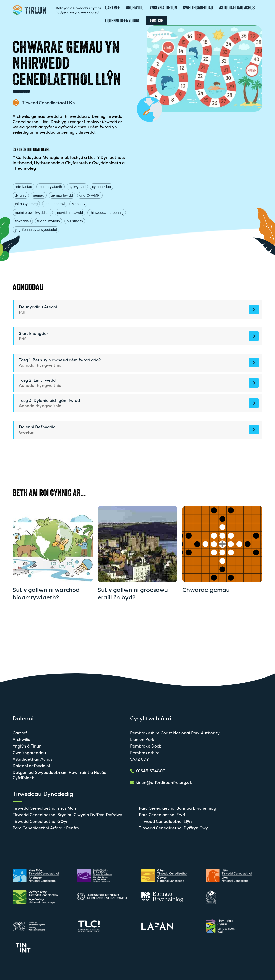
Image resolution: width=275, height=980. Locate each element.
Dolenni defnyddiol (31, 766)
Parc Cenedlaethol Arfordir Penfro (46, 828)
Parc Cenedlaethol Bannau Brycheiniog (177, 808)
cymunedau (101, 187)
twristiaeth (75, 221)
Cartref (20, 733)
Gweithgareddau (29, 753)
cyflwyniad (77, 187)
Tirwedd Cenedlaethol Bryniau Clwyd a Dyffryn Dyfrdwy (67, 815)
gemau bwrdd (62, 195)
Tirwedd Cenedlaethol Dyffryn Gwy (173, 828)
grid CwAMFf (90, 195)
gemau (39, 195)
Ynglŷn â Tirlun (27, 746)
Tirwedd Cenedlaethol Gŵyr (40, 821)
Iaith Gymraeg (26, 204)
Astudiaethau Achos (32, 759)
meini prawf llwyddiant (33, 213)
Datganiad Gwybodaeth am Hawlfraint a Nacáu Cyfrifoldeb (60, 775)
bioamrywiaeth (50, 187)
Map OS (78, 204)
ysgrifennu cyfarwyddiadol (36, 230)
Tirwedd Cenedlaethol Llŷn (165, 821)
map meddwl (55, 204)
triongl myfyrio (49, 221)
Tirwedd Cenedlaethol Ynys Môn (44, 808)
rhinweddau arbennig (107, 213)
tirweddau (23, 221)
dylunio (21, 195)
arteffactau (24, 187)
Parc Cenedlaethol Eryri (162, 815)
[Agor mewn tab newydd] (38, 876)
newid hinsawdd (70, 213)
